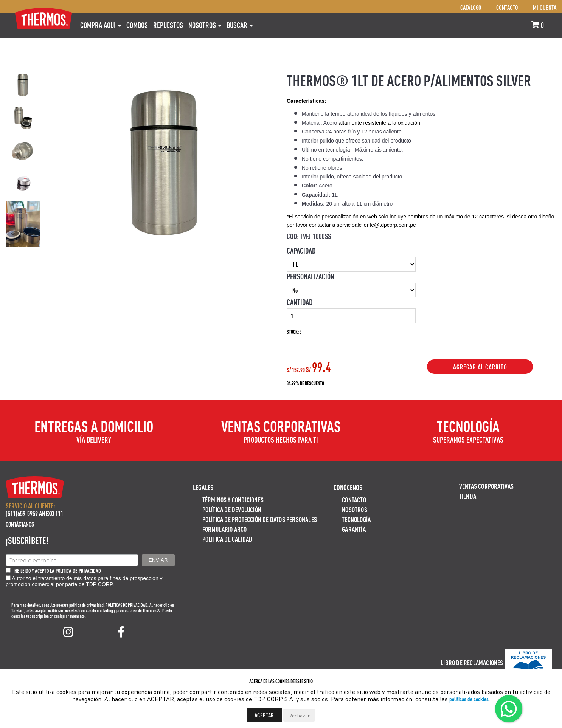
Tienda (468, 496)
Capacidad (301, 251)
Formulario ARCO (225, 529)
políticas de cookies (469, 699)
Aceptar (265, 715)
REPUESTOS (168, 25)
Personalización (310, 276)
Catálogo (471, 7)
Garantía (354, 529)
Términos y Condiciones (233, 500)
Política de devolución (232, 509)
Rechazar (299, 715)
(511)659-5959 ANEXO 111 (34, 513)
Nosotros (205, 25)
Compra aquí (101, 25)
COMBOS (137, 25)
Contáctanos (20, 524)
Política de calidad (227, 539)
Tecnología (356, 519)
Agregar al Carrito (480, 367)
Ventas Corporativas (487, 486)
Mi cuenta (545, 7)
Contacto (507, 7)
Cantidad (300, 302)
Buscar (240, 25)
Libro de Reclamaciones (472, 662)
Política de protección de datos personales (260, 519)
